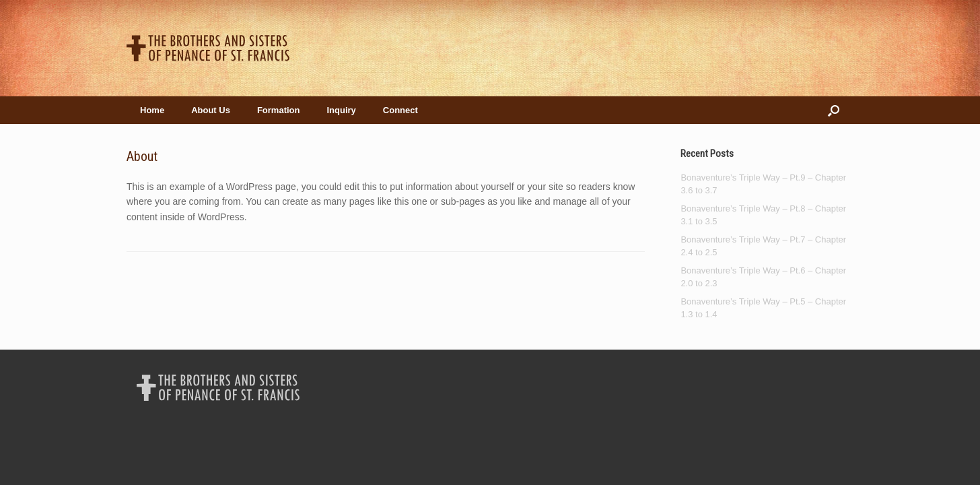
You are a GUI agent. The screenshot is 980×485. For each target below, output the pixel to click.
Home (152, 110)
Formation (279, 110)
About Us (211, 110)
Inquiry (341, 110)
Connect (400, 110)
